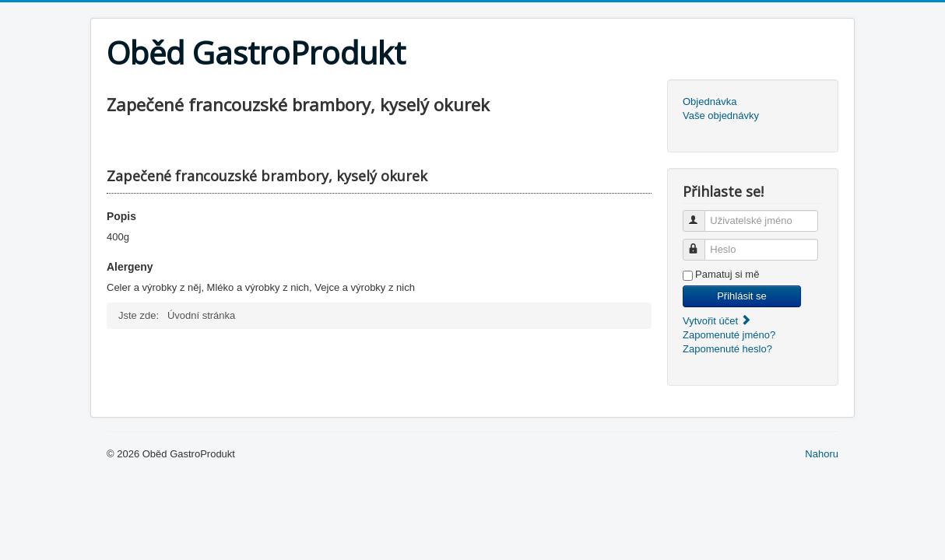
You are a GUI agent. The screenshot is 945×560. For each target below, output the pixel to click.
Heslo (701, 243)
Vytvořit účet (717, 321)
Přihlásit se (742, 296)
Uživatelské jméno (701, 214)
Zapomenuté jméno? (729, 335)
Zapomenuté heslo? (727, 349)
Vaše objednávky (721, 115)
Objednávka (710, 101)
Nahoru (822, 454)
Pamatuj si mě (727, 274)
